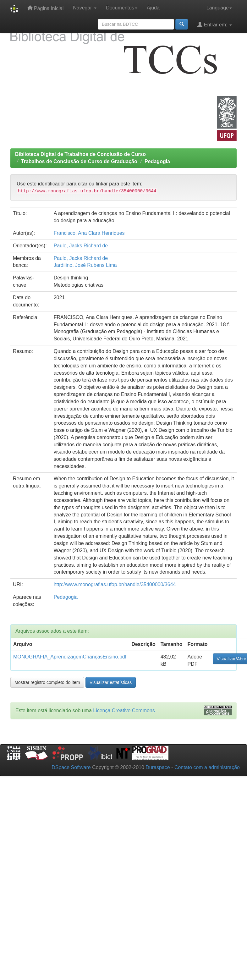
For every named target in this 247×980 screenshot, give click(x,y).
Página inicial (45, 8)
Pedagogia (157, 161)
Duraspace (158, 767)
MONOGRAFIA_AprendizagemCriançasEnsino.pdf (70, 657)
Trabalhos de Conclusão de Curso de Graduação (79, 161)
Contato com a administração (207, 767)
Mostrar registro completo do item (47, 682)
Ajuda (153, 8)
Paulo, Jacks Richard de (81, 246)
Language (219, 8)
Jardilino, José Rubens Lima (85, 265)
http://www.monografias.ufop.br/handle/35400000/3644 (115, 584)
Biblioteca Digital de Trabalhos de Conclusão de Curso (80, 154)
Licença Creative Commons (124, 710)
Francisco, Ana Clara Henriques (89, 233)
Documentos (122, 8)
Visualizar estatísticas (111, 682)
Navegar (85, 8)
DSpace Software (71, 767)
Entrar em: (215, 24)
